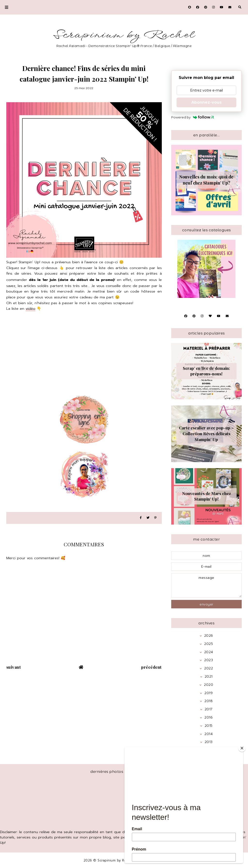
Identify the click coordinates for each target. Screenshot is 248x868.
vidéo (31, 309)
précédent (151, 667)
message (207, 585)
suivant (14, 667)
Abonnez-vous (206, 102)
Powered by (193, 117)
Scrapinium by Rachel (124, 35)
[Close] (242, 748)
